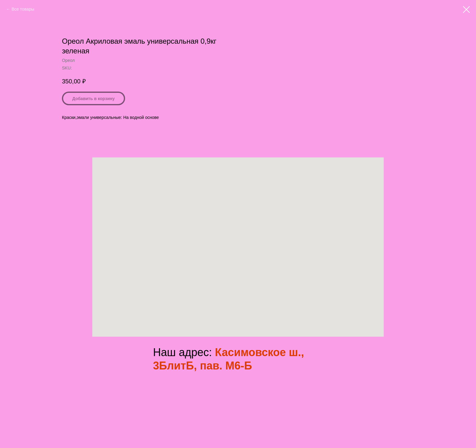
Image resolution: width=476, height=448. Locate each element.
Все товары (23, 9)
